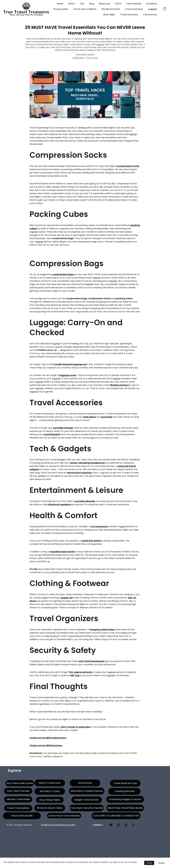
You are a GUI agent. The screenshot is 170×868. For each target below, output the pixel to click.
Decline (162, 863)
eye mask (107, 417)
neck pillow (89, 417)
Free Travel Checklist (18, 792)
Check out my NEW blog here (46, 746)
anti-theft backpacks (91, 661)
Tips (82, 4)
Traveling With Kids (124, 793)
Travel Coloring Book (18, 809)
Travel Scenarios (129, 15)
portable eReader (85, 501)
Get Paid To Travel (50, 793)
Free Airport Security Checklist (87, 809)
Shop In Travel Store (50, 784)
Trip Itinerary (150, 15)
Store (118, 4)
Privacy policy (61, 9)
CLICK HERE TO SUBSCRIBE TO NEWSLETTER (116, 817)
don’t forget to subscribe (76, 727)
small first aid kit (91, 541)
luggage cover (68, 375)
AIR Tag (75, 675)
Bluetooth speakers (60, 505)
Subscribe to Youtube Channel (87, 792)
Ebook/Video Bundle (22, 817)
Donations (152, 4)
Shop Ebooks (85, 784)
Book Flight (109, 15)
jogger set (67, 598)
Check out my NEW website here (48, 738)
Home (60, 4)
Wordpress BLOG (111, 9)
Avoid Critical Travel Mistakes (64, 817)
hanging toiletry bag (102, 630)
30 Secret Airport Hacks (50, 809)
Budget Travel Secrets (87, 801)
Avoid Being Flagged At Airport (125, 801)
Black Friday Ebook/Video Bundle (125, 809)
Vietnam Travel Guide (18, 800)
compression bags (63, 274)
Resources (105, 4)
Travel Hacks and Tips (125, 784)
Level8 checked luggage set (70, 364)
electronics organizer (79, 473)
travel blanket (52, 434)
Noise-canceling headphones (88, 463)
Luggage (153, 9)
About (71, 4)
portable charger (63, 428)
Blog (92, 4)
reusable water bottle (62, 552)
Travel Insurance (134, 9)
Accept (149, 863)
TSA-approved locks (80, 672)
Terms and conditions (85, 9)
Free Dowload (134, 4)
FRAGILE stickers (119, 385)
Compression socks (128, 166)
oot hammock (100, 526)
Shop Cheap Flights (50, 801)
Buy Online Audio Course (20, 784)
